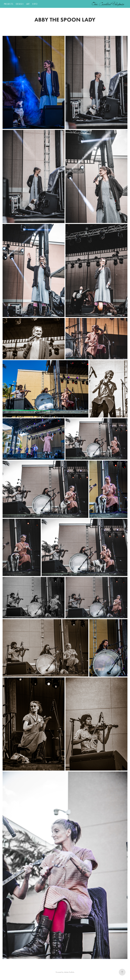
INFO (35, 4)
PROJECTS (9, 4)
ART (28, 4)
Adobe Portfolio (69, 972)
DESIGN (20, 4)
